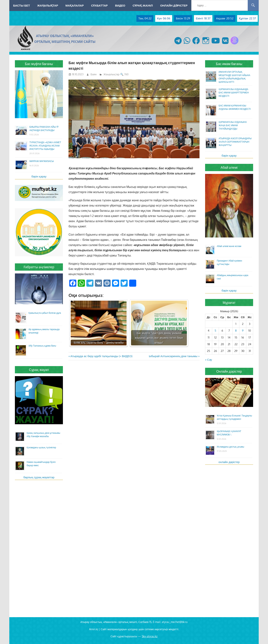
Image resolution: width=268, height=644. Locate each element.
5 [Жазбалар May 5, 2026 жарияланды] (215, 331)
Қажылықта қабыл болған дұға (45, 313)
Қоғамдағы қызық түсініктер (41, 447)
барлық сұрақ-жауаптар (39, 477)
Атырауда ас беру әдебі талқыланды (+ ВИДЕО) (101, 356)
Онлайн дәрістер (174, 5)
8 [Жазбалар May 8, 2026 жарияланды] (236, 331)
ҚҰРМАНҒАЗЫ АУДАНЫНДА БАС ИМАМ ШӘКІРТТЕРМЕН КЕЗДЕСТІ (234, 93)
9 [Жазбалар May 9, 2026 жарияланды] (243, 331)
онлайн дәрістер (229, 462)
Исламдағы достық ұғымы (230, 447)
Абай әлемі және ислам (229, 246)
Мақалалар (75, 5)
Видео (120, 5)
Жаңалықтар (48, 5)
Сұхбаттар (99, 5)
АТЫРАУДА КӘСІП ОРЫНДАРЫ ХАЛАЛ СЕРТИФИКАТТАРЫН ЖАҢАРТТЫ (235, 142)
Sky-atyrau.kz (150, 636)
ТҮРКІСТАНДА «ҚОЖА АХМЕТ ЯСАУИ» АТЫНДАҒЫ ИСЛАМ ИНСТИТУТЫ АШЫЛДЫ (45, 146)
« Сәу (209, 360)
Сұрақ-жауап (143, 5)
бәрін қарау (39, 176)
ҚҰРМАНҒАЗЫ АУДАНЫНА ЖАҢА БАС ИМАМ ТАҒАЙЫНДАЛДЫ (233, 125)
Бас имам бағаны (229, 64)
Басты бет (22, 5)
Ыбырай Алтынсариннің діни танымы (173, 356)
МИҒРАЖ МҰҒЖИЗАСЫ (42, 161)
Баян (94, 74)
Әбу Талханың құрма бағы (42, 346)
